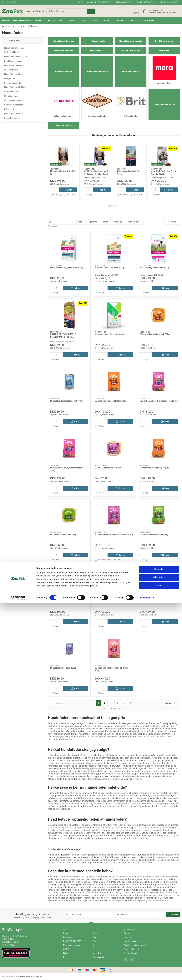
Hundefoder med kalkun (15, 114)
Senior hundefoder (12, 118)
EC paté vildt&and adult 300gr (108, 468)
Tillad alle (159, 946)
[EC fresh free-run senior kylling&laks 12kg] (69, 582)
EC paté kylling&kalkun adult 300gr (155, 334)
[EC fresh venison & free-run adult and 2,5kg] (114, 515)
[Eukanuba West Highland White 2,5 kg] (69, 248)
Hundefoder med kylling (15, 87)
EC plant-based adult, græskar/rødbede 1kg (159, 401)
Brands (66, 933)
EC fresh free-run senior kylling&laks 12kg (69, 601)
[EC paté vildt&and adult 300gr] (114, 448)
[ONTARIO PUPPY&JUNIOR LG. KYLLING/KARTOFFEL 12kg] (69, 315)
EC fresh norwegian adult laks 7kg (110, 601)
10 (130, 703)
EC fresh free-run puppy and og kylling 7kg (158, 601)
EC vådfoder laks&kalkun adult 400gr (66, 401)
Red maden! (68, 937)
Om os (80, 2)
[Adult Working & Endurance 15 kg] (159, 248)
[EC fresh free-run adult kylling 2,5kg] (114, 382)
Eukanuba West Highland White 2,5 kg (67, 268)
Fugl (94, 937)
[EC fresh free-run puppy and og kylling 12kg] (114, 649)
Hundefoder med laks (14, 65)
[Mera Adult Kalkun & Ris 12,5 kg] (64, 156)
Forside (14, 26)
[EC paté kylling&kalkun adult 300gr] (159, 315)
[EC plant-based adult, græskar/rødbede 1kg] (159, 382)
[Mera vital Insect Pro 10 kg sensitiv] (114, 315)
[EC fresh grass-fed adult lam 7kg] (159, 515)
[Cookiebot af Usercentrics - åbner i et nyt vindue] (18, 975)
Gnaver (96, 933)
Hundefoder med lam (13, 74)
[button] (51, 21)
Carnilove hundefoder (14, 105)
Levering (128, 937)
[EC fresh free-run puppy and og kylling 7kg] (159, 582)
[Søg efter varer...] (64, 222)
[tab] (109, 206)
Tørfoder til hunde (12, 52)
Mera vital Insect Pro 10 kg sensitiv (110, 334)
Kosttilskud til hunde (13, 61)
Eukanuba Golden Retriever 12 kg (109, 268)
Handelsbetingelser (146, 2)
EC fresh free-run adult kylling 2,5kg (111, 401)
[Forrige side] (57, 703)
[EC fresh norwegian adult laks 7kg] (114, 582)
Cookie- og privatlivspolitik (100, 2)
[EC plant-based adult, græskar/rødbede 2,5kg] (69, 448)
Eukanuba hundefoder (14, 100)
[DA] (23, 11)
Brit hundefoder (11, 109)
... (123, 703)
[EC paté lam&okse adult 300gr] (69, 515)
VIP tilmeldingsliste (169, 2)
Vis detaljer (144, 975)
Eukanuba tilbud (11, 70)
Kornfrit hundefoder (13, 92)
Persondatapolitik (125, 2)
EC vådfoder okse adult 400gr (63, 668)
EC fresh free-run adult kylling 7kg (154, 468)
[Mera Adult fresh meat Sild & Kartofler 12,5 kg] (164, 156)
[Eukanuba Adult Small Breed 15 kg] (131, 156)
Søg (91, 11)
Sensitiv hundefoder (13, 83)
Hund (22, 26)
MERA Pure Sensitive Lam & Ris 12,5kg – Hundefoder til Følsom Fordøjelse (96, 174)
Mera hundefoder (12, 96)
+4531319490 (8, 939)
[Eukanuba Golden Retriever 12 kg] (114, 248)
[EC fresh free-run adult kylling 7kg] (159, 448)
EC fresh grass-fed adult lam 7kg (154, 534)
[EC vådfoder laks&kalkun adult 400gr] (69, 382)
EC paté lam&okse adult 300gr (63, 534)
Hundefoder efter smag (14, 48)
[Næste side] (171, 703)
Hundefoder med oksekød (15, 57)
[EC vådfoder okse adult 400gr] (69, 649)
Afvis (159, 962)
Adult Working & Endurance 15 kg (154, 268)
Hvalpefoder (10, 79)
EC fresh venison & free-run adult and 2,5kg (114, 534)
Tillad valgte (159, 954)
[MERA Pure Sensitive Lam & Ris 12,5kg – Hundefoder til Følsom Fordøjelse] (97, 156)
